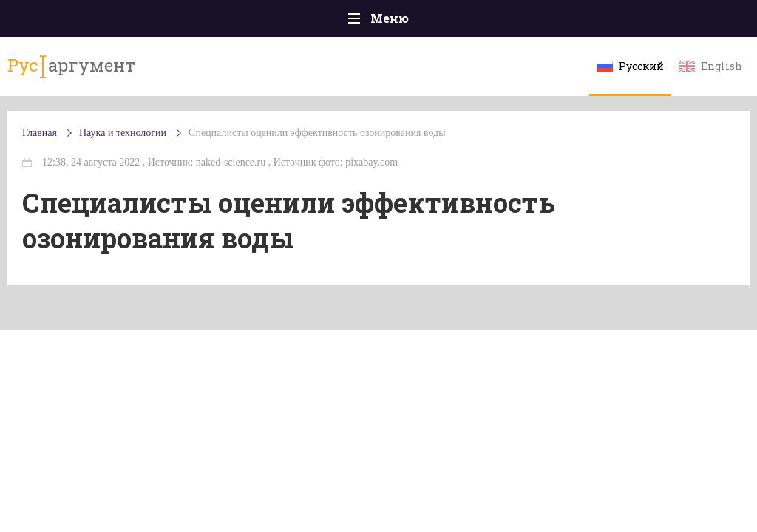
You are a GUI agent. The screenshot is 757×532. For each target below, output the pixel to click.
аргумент (71, 66)
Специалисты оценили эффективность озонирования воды (317, 133)
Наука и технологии (123, 133)
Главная (40, 133)
